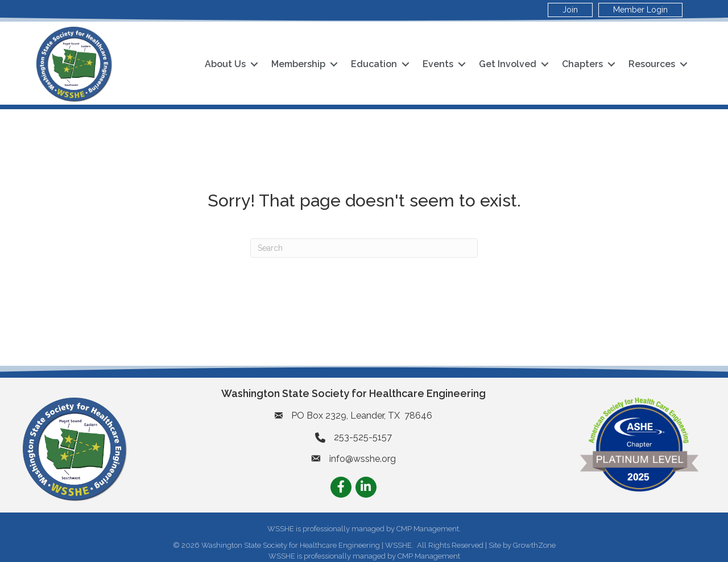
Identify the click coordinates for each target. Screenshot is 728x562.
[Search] (364, 248)
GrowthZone (534, 545)
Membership (298, 64)
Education (374, 64)
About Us (225, 64)
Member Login (640, 10)
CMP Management (429, 556)
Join (570, 10)
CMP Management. (429, 529)
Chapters (582, 64)
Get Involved (508, 64)
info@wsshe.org (363, 459)
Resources (652, 64)
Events (438, 64)
